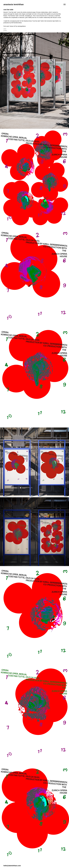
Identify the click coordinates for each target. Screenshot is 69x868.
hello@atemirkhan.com (12, 866)
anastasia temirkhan (14, 4)
